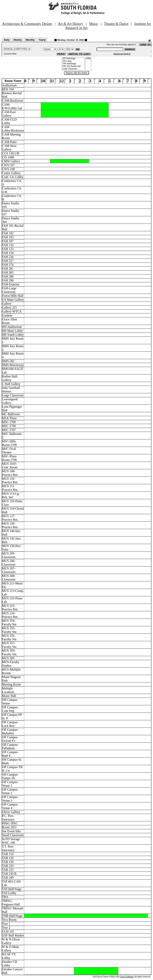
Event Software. (127, 977)
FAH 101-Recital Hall (73, 66)
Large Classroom (73, 69)
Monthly (30, 40)
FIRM (88, 59)
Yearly (42, 40)
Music (94, 24)
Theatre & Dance (116, 24)
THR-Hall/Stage (73, 64)
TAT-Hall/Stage (73, 59)
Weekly (18, 40)
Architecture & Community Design (27, 24)
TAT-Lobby (73, 61)
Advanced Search (122, 54)
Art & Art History (71, 24)
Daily (7, 40)
